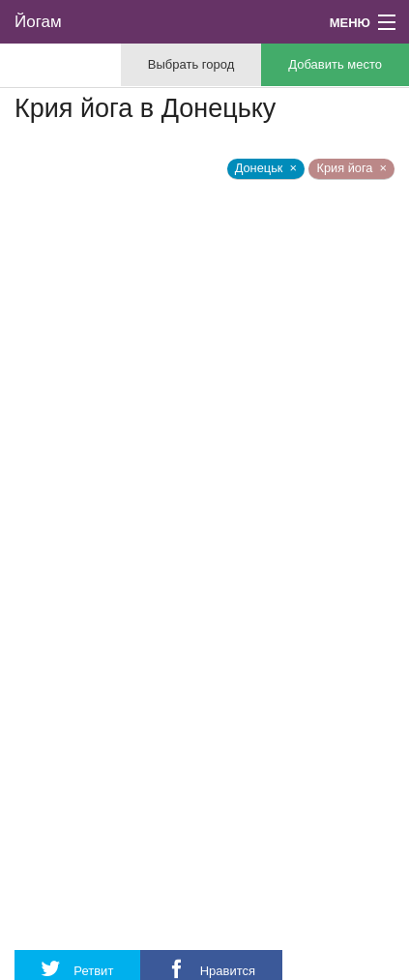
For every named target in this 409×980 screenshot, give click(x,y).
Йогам (38, 22)
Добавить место (335, 64)
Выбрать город (191, 64)
